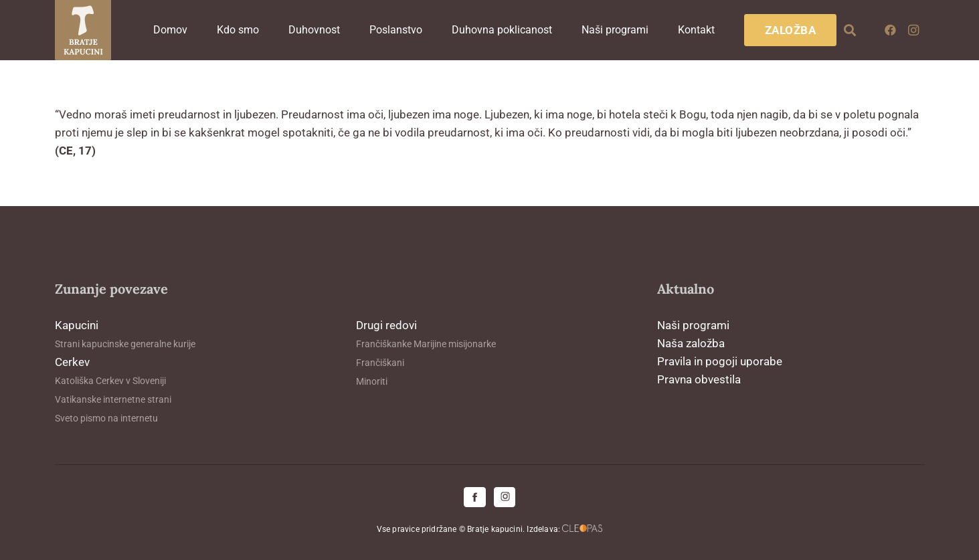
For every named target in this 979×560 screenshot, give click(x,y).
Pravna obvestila (699, 379)
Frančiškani (380, 363)
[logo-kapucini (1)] (83, 30)
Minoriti (372, 381)
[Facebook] (891, 30)
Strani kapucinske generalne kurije (125, 344)
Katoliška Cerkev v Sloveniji (110, 381)
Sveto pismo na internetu (106, 418)
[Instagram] (913, 30)
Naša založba (691, 343)
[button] (850, 30)
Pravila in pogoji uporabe (720, 361)
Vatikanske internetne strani (113, 399)
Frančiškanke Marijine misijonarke (426, 344)
